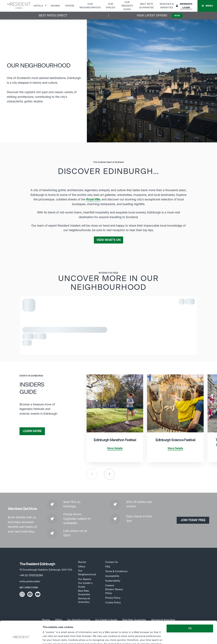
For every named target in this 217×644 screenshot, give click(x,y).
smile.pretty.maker (30, 582)
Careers (110, 586)
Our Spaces (85, 579)
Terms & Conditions (116, 571)
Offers (70, 6)
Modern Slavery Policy (114, 591)
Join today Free (193, 520)
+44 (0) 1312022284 (31, 575)
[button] (207, 6)
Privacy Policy (113, 598)
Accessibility (112, 576)
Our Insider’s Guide (127, 6)
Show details (50, 638)
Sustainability (113, 581)
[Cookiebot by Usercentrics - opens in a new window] (21, 638)
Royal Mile (93, 200)
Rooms (55, 6)
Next (109, 474)
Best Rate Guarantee (84, 593)
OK (190, 609)
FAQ (108, 567)
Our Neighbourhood (87, 573)
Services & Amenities (84, 600)
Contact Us (112, 562)
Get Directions (29, 588)
